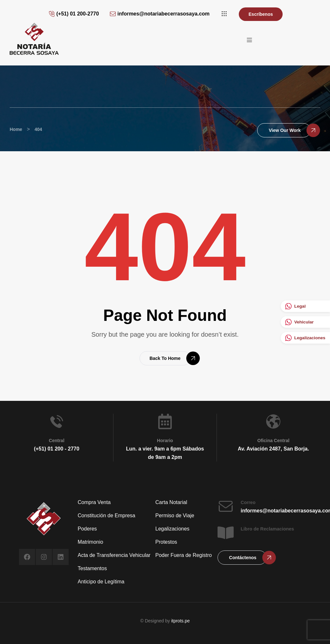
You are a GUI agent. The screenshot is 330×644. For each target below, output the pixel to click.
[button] (224, 14)
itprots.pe (180, 621)
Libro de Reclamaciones (267, 529)
